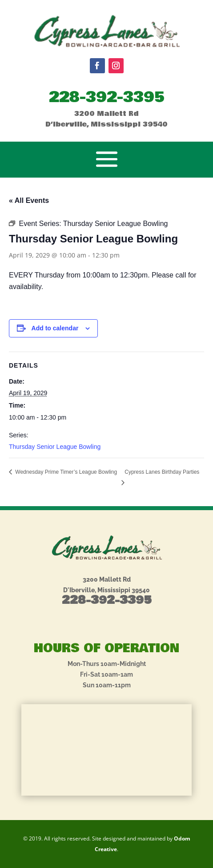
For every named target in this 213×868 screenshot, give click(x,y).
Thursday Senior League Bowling (55, 447)
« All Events (29, 200)
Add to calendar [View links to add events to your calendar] (55, 328)
